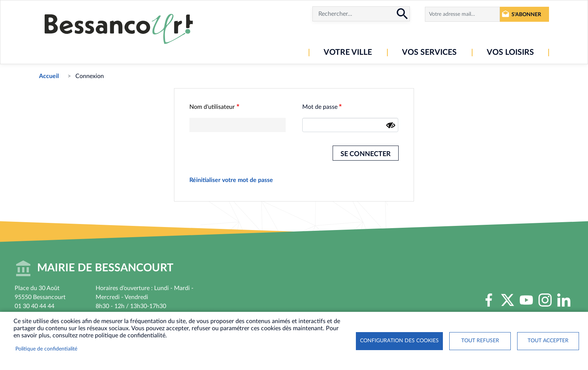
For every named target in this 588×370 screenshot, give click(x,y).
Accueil (49, 76)
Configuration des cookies (399, 341)
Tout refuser (480, 341)
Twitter (508, 300)
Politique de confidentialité (46, 349)
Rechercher (402, 14)
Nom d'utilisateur (212, 107)
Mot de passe (320, 107)
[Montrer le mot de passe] (391, 125)
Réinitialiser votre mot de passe (231, 180)
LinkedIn (564, 300)
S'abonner (526, 14)
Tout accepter (548, 341)
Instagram (545, 300)
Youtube (526, 300)
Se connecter (366, 154)
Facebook (489, 300)
